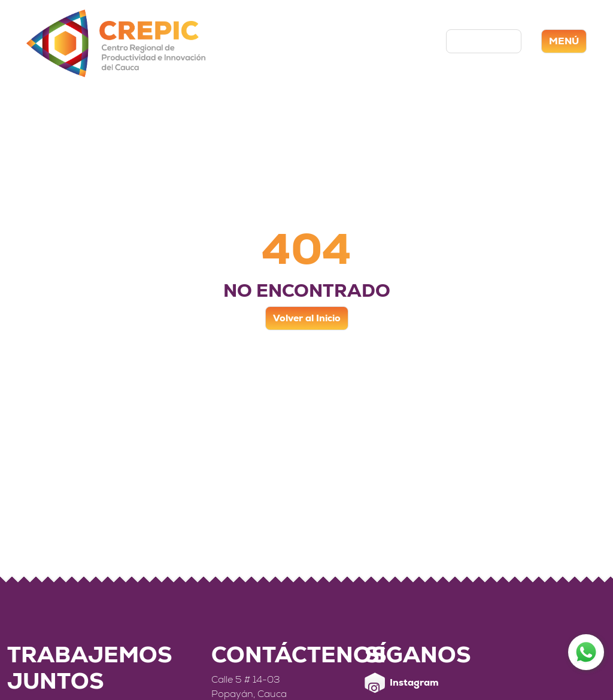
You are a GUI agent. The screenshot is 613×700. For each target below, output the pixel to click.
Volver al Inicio (307, 318)
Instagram (402, 683)
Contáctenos (484, 41)
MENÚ (564, 41)
